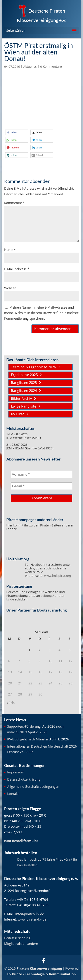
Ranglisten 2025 (24, 383)
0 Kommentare (51, 67)
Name (10, 250)
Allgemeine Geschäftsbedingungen (33, 786)
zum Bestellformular (21, 841)
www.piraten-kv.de (32, 919)
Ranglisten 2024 (24, 391)
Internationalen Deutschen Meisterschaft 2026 (42, 746)
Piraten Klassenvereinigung (39, 968)
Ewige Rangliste (24, 406)
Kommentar (14, 203)
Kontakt (13, 794)
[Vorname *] (42, 474)
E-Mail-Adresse (17, 269)
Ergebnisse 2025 (24, 375)
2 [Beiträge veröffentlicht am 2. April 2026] (39, 650)
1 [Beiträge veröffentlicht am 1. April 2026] (29, 650)
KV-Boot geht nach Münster (28, 739)
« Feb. (11, 703)
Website (10, 288)
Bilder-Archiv (21, 398)
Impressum (16, 772)
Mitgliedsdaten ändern (21, 944)
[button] (17, 132)
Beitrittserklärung (17, 938)
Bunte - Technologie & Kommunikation (44, 974)
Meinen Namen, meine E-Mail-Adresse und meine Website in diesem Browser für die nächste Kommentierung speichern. (41, 313)
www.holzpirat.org (58, 576)
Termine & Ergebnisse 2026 (33, 367)
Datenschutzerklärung (24, 779)
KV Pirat (17, 414)
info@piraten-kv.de (30, 914)
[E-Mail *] (42, 486)
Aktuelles (30, 67)
